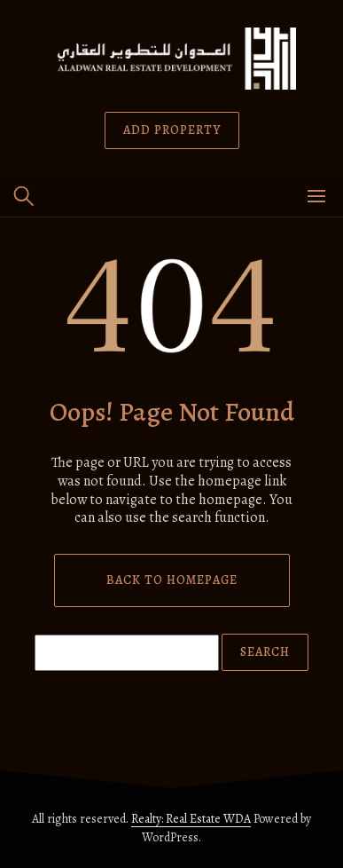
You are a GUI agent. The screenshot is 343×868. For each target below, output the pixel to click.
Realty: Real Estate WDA (191, 819)
